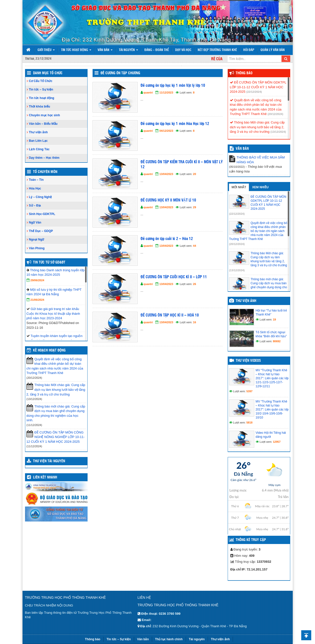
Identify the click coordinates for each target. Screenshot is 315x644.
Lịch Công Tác (39, 149)
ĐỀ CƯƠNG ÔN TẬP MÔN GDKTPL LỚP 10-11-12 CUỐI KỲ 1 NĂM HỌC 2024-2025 (258, 87)
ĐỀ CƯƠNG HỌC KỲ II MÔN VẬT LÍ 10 (168, 200)
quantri (148, 92)
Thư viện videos (248, 361)
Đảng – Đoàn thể (157, 50)
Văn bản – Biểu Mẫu (43, 124)
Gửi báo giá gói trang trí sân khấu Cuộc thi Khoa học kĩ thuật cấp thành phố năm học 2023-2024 (53, 313)
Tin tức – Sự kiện (41, 89)
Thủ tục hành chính (169, 639)
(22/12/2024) (254, 92)
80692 (277, 341)
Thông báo (244, 73)
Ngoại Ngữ (37, 239)
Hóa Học (35, 188)
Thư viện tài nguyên (49, 461)
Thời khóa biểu (40, 106)
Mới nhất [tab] (239, 187)
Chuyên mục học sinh (45, 115)
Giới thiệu (46, 50)
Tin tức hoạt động (76, 50)
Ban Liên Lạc (38, 141)
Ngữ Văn (35, 222)
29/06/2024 (37, 280)
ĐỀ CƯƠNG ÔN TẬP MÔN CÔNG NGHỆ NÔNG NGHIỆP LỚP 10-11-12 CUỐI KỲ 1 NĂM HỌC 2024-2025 (56, 437)
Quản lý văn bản (273, 50)
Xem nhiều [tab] (260, 187)
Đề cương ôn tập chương (120, 73)
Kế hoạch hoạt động (49, 350)
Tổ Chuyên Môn (45, 172)
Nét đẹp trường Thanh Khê (217, 50)
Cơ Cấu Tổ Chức (41, 81)
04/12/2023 (166, 131)
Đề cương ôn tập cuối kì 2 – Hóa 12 (167, 239)
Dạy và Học (183, 50)
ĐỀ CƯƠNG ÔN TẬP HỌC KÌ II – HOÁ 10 (170, 315)
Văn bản (105, 50)
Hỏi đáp (249, 50)
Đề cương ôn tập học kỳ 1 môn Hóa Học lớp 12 (175, 124)
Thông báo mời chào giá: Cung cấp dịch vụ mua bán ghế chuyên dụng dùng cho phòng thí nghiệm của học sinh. (56, 413)
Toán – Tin (36, 180)
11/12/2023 (166, 92)
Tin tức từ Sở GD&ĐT (49, 262)
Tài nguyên (128, 50)
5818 (249, 422)
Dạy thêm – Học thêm (44, 158)
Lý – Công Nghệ (41, 197)
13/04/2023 (166, 174)
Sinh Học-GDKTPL (42, 214)
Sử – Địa (35, 205)
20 (194, 174)
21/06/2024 (37, 300)
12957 (277, 442)
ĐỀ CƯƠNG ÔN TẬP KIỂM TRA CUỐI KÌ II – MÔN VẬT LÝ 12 (182, 165)
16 (194, 322)
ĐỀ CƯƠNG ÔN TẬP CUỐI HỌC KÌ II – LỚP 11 (174, 277)
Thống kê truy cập (251, 540)
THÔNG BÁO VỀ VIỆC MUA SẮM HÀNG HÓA (261, 160)
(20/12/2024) (275, 114)
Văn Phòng (37, 248)
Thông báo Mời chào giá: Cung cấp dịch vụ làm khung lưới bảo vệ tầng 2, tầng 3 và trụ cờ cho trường (56, 389)
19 (274, 319)
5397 (249, 391)
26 (194, 284)
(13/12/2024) (278, 132)
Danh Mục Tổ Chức (48, 73)
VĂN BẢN (242, 149)
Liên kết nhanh (45, 477)
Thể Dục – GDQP (41, 231)
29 (194, 207)
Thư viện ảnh (38, 132)
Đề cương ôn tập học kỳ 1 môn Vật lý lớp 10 (173, 86)
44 (194, 246)
